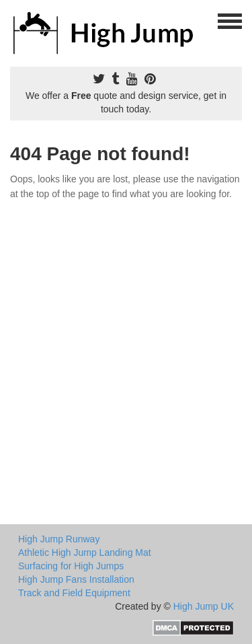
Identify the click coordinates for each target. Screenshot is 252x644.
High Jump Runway (59, 539)
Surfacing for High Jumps (71, 566)
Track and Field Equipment (74, 593)
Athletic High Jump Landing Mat (85, 552)
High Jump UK (204, 606)
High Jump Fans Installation (76, 579)
